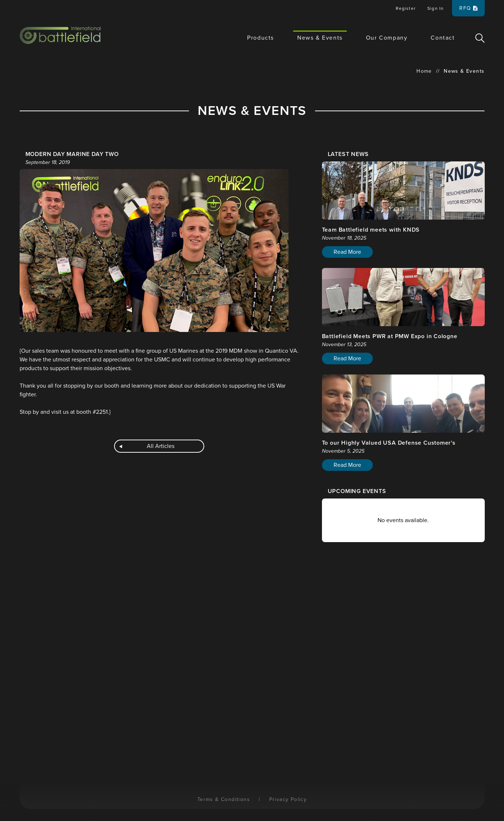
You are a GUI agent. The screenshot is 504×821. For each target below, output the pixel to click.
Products (261, 38)
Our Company (387, 38)
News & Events (320, 38)
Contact (443, 38)
